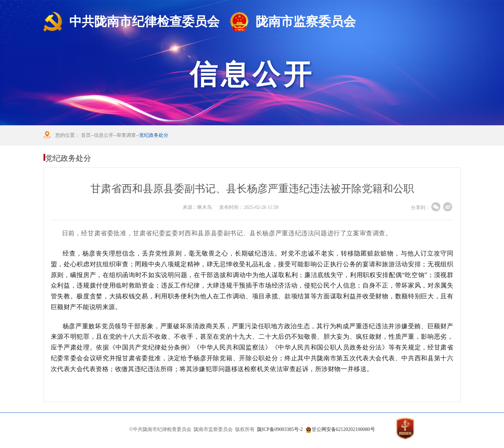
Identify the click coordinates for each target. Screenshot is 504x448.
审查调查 (126, 135)
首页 (86, 135)
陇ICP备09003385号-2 (280, 429)
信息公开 (104, 135)
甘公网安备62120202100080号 (343, 429)
